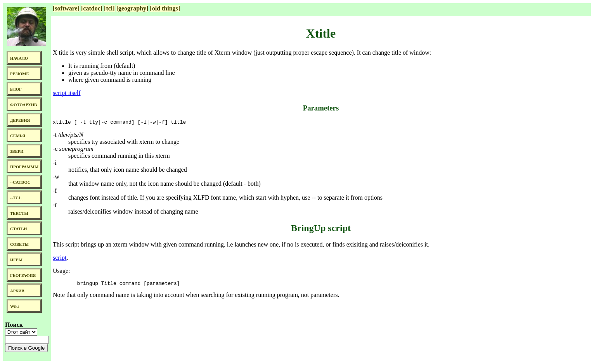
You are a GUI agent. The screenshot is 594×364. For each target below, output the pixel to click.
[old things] (165, 8)
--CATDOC (20, 182)
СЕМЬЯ (18, 136)
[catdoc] (92, 8)
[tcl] (109, 8)
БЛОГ (16, 89)
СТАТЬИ (18, 229)
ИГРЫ (16, 260)
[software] (66, 8)
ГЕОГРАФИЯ (23, 275)
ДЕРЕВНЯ (20, 120)
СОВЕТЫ (19, 244)
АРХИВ (17, 291)
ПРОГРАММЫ (24, 167)
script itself (67, 93)
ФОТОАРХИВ (23, 105)
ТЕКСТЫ (19, 213)
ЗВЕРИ (17, 151)
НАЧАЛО (19, 58)
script (60, 259)
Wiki (14, 306)
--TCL (16, 198)
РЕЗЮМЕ (20, 74)
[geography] (132, 8)
